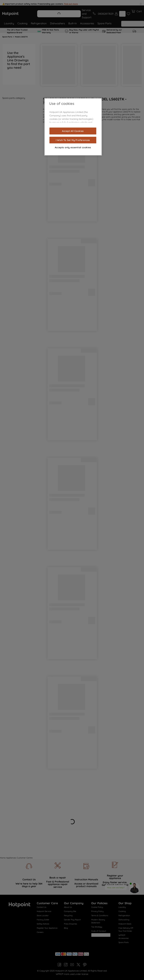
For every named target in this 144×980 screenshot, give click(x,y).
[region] (73, 127)
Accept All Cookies (73, 131)
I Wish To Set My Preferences (73, 140)
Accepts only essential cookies (73, 147)
